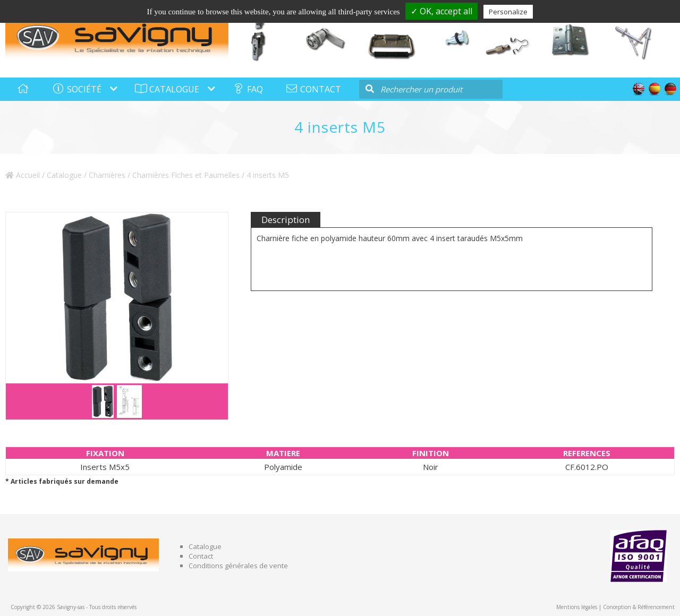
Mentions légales (577, 607)
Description (286, 220)
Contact (201, 556)
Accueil (23, 175)
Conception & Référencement (639, 607)
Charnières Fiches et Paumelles (186, 175)
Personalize (508, 12)
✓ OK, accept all (441, 11)
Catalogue (64, 175)
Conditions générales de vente (238, 566)
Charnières (107, 175)
